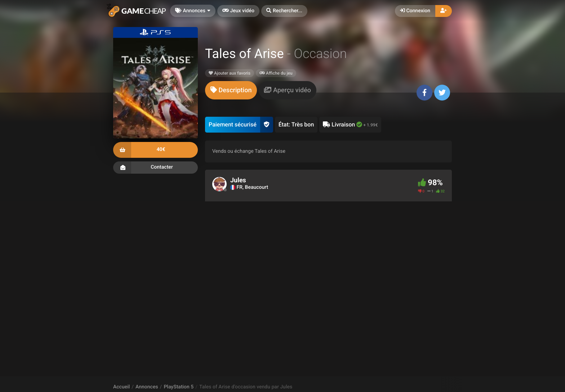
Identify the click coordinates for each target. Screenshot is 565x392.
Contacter (155, 168)
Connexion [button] (415, 11)
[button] (284, 11)
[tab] (231, 90)
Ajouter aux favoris (230, 73)
